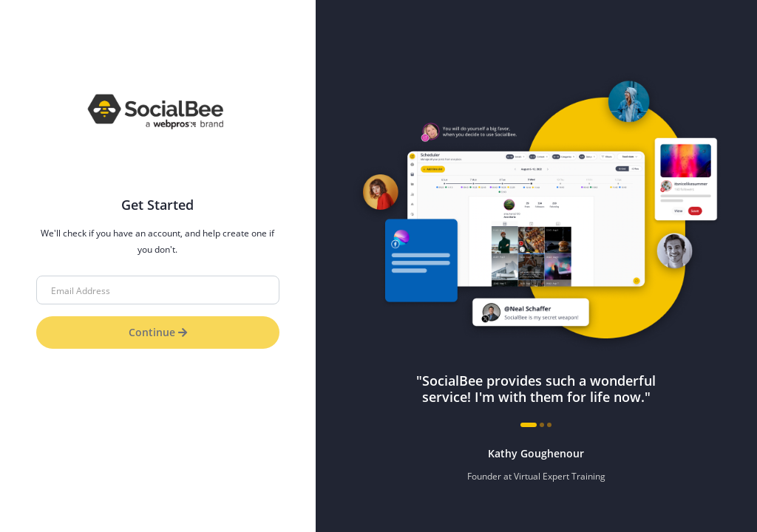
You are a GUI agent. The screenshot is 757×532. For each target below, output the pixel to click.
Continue (158, 332)
